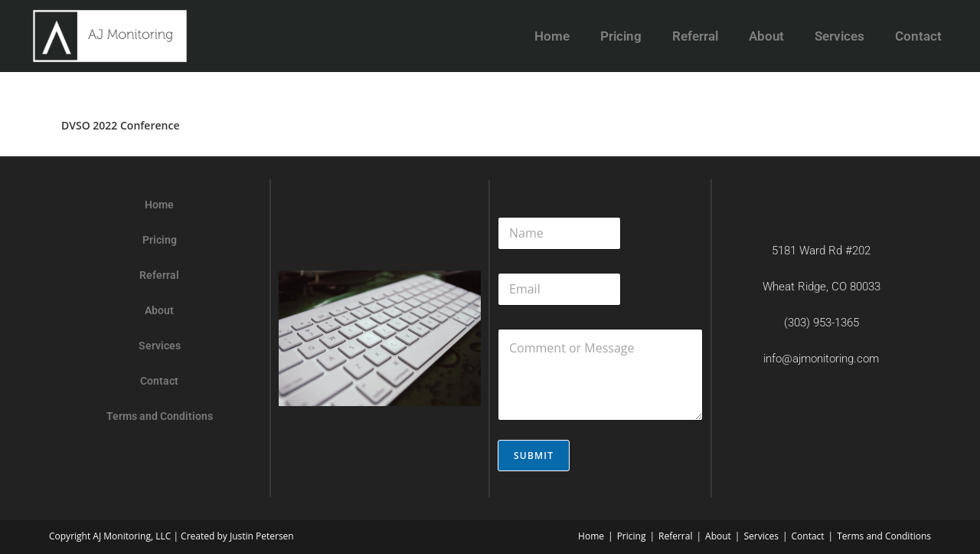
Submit (534, 456)
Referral (695, 36)
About (766, 36)
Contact (918, 36)
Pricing (621, 36)
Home (552, 36)
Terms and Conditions (160, 416)
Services (840, 36)
